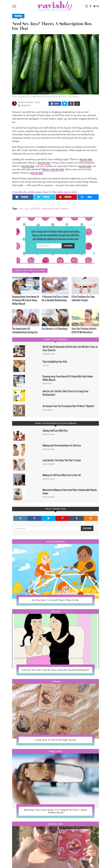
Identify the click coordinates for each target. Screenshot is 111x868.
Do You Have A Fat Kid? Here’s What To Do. (55, 600)
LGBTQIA (35, 208)
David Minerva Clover (49, 354)
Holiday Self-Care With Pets (55, 431)
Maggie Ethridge (47, 384)
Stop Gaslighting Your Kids (55, 362)
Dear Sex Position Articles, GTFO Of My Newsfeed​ (84, 330)
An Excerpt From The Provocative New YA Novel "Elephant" (69, 406)
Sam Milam (46, 365)
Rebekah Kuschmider (26, 102)
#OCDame (55, 681)
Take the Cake (55, 824)
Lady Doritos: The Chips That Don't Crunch (62, 460)
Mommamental (55, 542)
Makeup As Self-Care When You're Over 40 (62, 475)
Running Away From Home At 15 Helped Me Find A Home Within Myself (26, 300)
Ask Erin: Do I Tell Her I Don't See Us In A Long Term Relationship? (65, 393)
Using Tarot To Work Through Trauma (55, 740)
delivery (64, 208)
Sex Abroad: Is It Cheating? (55, 329)
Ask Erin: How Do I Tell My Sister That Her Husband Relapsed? (55, 670)
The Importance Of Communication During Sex (25, 330)
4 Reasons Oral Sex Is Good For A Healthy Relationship (55, 298)
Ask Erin (56, 611)
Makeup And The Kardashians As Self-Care (62, 445)
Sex (21, 208)
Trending (18, 16)
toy (26, 208)
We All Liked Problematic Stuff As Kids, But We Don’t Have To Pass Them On (70, 348)
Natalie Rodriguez (48, 410)
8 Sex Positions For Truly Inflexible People (83, 298)
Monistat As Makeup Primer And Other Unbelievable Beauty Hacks (70, 492)
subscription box (50, 208)
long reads (56, 751)
